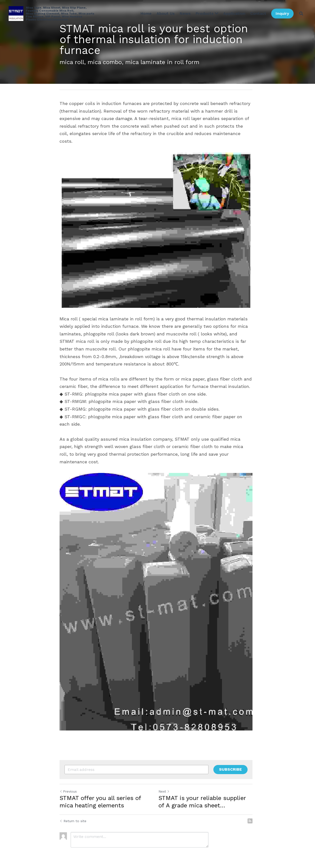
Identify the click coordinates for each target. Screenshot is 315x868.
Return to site (73, 812)
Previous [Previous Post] (68, 783)
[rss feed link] (253, 812)
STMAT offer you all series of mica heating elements (100, 793)
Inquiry (282, 13)
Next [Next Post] (165, 783)
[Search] (301, 14)
